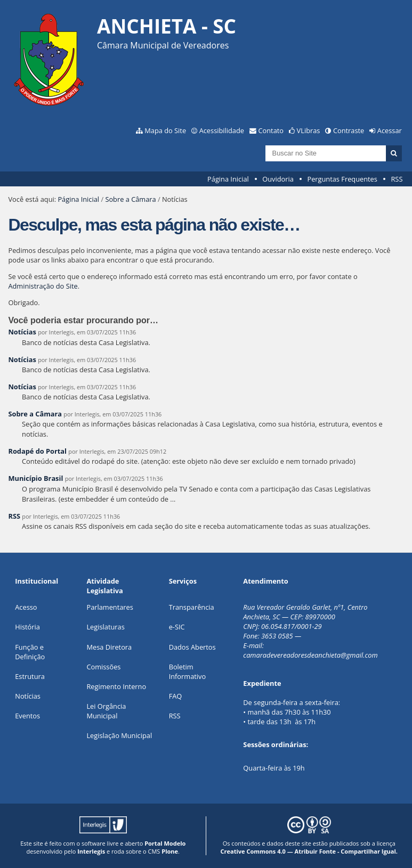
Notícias (22, 332)
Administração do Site (43, 286)
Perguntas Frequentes (342, 179)
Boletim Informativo (188, 672)
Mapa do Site (165, 130)
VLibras (309, 130)
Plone (170, 851)
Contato (271, 130)
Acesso (26, 607)
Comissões (103, 667)
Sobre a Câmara (130, 199)
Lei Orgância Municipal (106, 711)
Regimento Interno (116, 686)
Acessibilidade (222, 130)
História (27, 627)
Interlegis (91, 851)
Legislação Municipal (119, 735)
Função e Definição (30, 652)
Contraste (349, 130)
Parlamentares (110, 607)
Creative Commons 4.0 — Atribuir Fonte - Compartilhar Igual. (309, 851)
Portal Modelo (165, 843)
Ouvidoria (278, 179)
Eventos (27, 716)
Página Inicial (228, 179)
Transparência (192, 607)
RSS (397, 179)
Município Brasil (35, 478)
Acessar (390, 130)
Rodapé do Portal (37, 451)
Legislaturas (105, 627)
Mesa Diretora (109, 647)
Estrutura (30, 676)
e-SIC (177, 627)
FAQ (176, 696)
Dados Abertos (192, 647)
